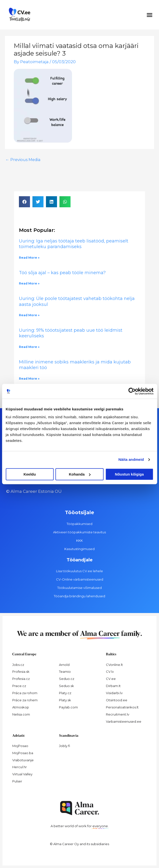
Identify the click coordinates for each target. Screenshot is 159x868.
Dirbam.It (113, 686)
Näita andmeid (131, 459)
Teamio (65, 672)
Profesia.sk (21, 672)
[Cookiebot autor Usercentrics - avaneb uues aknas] (132, 391)
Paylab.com (68, 707)
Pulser (17, 781)
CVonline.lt (114, 665)
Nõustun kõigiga (130, 474)
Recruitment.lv (118, 714)
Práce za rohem (25, 700)
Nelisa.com (21, 714)
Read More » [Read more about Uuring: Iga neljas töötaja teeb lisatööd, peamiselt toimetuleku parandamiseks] (29, 258)
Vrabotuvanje (23, 760)
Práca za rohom (25, 693)
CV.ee (111, 679)
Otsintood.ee (117, 700)
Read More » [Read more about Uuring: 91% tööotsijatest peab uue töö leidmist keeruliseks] (29, 347)
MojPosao (20, 746)
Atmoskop (21, 707)
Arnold (64, 665)
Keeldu (30, 474)
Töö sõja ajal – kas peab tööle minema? (62, 273)
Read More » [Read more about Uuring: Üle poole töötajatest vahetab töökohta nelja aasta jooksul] (29, 315)
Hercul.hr (20, 767)
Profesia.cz (21, 679)
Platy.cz (65, 693)
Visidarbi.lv (114, 693)
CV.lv (110, 672)
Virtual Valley (22, 774)
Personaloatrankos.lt (122, 707)
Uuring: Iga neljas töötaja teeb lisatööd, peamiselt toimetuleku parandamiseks (74, 244)
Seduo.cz (67, 679)
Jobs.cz (18, 665)
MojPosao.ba (23, 753)
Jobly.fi (65, 746)
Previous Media (23, 160)
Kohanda (80, 474)
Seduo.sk (66, 686)
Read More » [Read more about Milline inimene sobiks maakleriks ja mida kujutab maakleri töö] (29, 379)
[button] (150, 15)
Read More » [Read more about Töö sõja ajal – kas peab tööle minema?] (29, 283)
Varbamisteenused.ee (124, 721)
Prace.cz (19, 686)
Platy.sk (65, 700)
